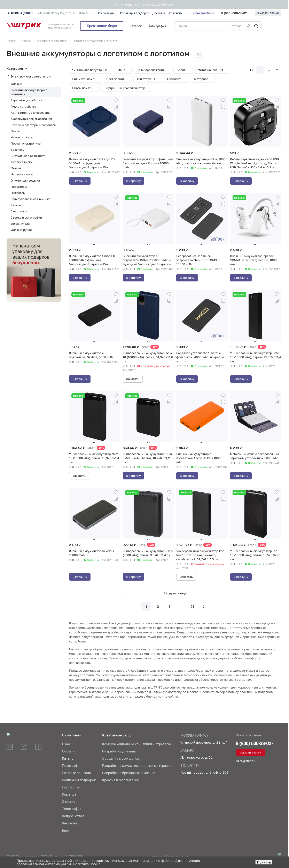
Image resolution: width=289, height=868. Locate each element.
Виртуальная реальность (28, 156)
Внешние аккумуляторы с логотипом (29, 92)
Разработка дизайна (119, 751)
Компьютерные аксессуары (30, 113)
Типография (72, 809)
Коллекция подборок (79, 780)
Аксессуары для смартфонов (31, 119)
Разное (16, 205)
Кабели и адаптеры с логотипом (33, 125)
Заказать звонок (268, 13)
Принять (264, 862)
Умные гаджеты (22, 137)
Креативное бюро (117, 735)
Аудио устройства (24, 106)
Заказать (133, 379)
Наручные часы (22, 174)
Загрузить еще (175, 593)
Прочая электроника (26, 143)
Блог (66, 830)
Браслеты (18, 150)
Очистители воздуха (25, 180)
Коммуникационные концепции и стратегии (137, 744)
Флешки (16, 84)
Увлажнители (20, 224)
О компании (71, 735)
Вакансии (69, 823)
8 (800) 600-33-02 (234, 13)
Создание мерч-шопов (121, 758)
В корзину (80, 181)
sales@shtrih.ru (204, 13)
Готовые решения (76, 773)
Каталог (68, 758)
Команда (69, 794)
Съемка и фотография (26, 217)
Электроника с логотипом (31, 76)
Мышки (16, 168)
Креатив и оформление (121, 780)
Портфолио (71, 787)
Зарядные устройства (26, 100)
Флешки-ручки (21, 230)
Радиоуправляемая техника (31, 199)
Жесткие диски (22, 162)
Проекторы (19, 187)
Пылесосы (18, 193)
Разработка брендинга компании (129, 773)
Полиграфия (72, 766)
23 (192, 606)
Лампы (15, 131)
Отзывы (69, 802)
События (69, 751)
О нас (66, 744)
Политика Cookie (87, 864)
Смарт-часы (19, 211)
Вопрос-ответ (73, 816)
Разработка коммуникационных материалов (138, 766)
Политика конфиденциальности (169, 856)
